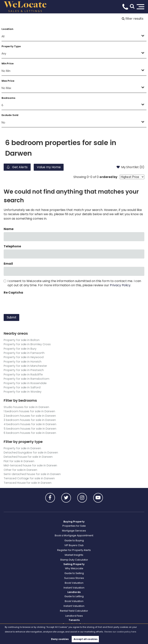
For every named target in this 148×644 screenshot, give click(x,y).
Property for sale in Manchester (25, 366)
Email (8, 264)
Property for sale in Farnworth (24, 353)
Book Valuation (74, 583)
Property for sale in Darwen (22, 448)
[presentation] (33, 303)
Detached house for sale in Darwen (28, 457)
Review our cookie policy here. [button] (120, 632)
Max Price (8, 81)
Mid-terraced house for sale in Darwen (30, 465)
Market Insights (74, 555)
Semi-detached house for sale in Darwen (32, 474)
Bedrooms (9, 98)
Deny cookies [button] (60, 639)
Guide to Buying (74, 540)
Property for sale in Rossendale (25, 383)
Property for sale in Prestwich (24, 370)
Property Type (11, 46)
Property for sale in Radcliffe (23, 374)
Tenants (74, 620)
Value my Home (49, 167)
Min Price (8, 63)
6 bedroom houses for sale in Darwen (30, 433)
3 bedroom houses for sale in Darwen (30, 420)
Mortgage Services (74, 531)
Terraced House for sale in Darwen (27, 483)
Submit (11, 317)
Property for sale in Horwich (23, 362)
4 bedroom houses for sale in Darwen (30, 424)
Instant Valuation (74, 588)
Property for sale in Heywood (24, 357)
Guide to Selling (74, 573)
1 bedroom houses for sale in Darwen (29, 411)
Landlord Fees (74, 616)
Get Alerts (17, 167)
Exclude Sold (10, 115)
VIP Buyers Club (74, 545)
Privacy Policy (120, 285)
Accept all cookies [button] (86, 639)
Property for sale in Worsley (23, 392)
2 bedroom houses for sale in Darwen (30, 416)
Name (9, 229)
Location (8, 29)
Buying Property (74, 522)
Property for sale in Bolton (22, 340)
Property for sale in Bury (20, 349)
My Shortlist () (130, 167)
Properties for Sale (74, 526)
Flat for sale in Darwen (19, 461)
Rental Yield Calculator (74, 611)
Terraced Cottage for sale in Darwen (29, 478)
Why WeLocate (74, 568)
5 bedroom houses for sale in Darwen (30, 429)
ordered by (108, 177)
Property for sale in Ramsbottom (26, 379)
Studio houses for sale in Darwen (26, 407)
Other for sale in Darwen (20, 470)
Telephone (12, 246)
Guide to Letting (74, 596)
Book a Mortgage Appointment (74, 535)
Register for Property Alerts (74, 550)
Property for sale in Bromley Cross (27, 344)
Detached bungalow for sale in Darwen (31, 453)
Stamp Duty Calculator (74, 560)
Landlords (74, 592)
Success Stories (74, 578)
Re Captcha (13, 293)
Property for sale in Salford (22, 387)
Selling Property (74, 564)
